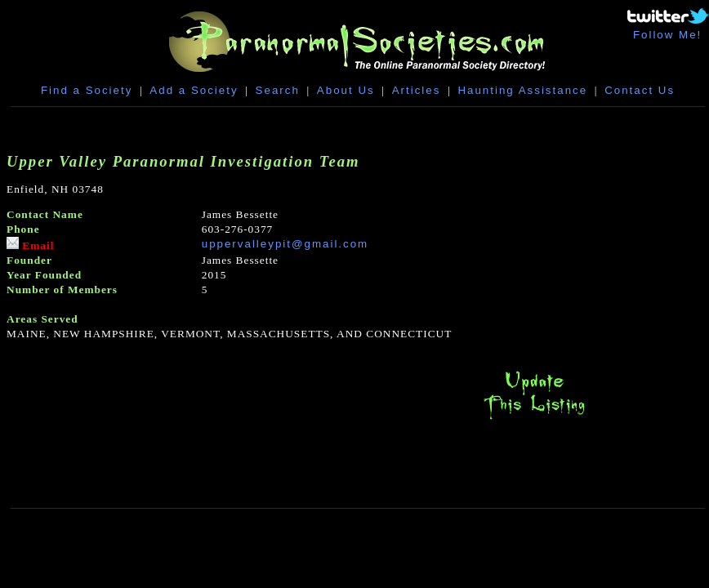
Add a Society (194, 90)
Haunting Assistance (522, 90)
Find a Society (87, 90)
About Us (346, 90)
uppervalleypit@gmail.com (285, 244)
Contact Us (640, 90)
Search (278, 90)
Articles (417, 90)
